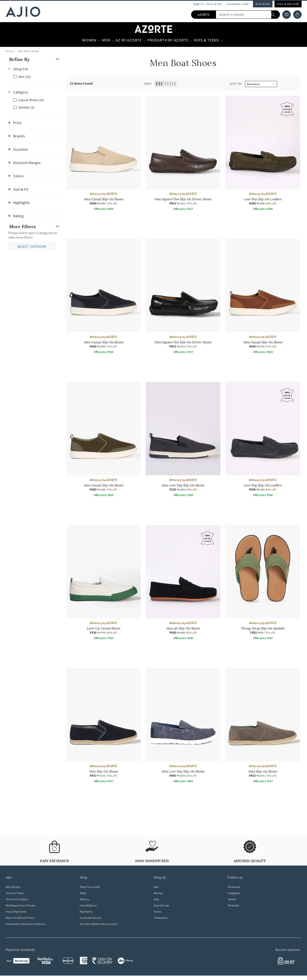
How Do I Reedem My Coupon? (99, 924)
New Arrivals (161, 905)
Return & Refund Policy (20, 918)
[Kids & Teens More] (222, 40)
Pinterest (233, 905)
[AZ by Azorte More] (145, 40)
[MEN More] (113, 40)
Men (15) (24, 77)
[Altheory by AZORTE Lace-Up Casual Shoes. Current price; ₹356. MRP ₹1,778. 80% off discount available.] (103, 583)
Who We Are (13, 887)
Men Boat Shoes (29, 51)
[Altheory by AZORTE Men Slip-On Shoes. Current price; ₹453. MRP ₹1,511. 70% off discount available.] (103, 726)
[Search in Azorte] (248, 15)
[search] (276, 15)
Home (9, 51)
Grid (148, 84)
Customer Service (90, 918)
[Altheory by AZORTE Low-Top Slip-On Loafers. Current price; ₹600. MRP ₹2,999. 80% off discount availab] (263, 154)
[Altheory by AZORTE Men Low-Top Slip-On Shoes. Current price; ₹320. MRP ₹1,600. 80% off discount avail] (183, 440)
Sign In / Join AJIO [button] (207, 4)
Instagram (234, 893)
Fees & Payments (16, 912)
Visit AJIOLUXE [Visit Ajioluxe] (288, 4)
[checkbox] (35, 76)
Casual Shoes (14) (31, 100)
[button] (35, 59)
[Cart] (297, 15)
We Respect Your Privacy (21, 905)
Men (156, 887)
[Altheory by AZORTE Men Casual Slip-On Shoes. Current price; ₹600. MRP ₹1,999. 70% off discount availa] (103, 154)
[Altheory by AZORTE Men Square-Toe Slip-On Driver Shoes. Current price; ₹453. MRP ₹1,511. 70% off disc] (183, 154)
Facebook (234, 887)
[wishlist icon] (287, 15)
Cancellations (88, 905)
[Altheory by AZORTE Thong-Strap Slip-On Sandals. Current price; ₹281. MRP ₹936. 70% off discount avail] (263, 583)
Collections (161, 918)
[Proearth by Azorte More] (191, 40)
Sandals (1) (26, 107)
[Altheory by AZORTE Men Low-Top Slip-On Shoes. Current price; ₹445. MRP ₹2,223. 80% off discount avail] (183, 726)
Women (158, 893)
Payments (86, 912)
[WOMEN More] (99, 40)
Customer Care (238, 4)
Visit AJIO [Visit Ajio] (263, 4)
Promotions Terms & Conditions (26, 924)
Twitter (232, 899)
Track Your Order (90, 887)
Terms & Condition (17, 899)
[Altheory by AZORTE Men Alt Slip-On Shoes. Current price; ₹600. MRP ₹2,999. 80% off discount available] (183, 583)
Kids (156, 899)
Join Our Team (15, 893)
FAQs (83, 893)
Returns (85, 899)
